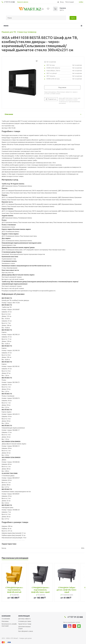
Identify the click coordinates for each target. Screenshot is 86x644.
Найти (73, 18)
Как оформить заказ (26, 631)
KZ (80, 2)
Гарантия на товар (25, 624)
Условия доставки (25, 621)
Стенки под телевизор (27, 32)
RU (82, 2)
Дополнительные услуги (24, 627)
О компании (6, 619)
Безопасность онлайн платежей (9, 625)
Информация (24, 616)
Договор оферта (24, 619)
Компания (6, 616)
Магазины (5, 621)
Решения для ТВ (9, 32)
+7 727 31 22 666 (9, 2)
